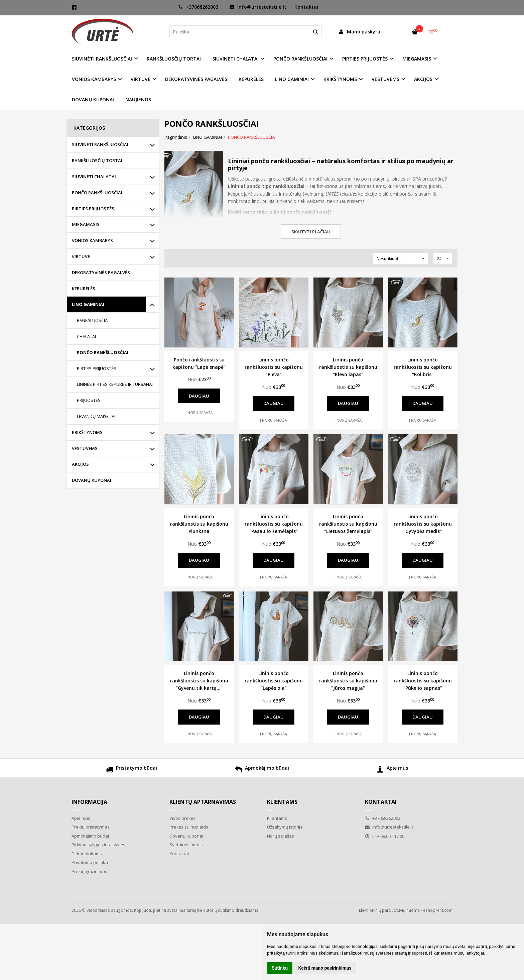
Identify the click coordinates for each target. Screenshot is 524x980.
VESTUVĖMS (85, 448)
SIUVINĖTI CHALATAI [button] (235, 59)
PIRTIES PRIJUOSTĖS (93, 209)
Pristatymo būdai (132, 770)
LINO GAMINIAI (88, 304)
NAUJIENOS (138, 99)
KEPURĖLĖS (251, 79)
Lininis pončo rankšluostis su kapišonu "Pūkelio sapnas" (423, 681)
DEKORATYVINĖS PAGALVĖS (196, 79)
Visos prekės (182, 818)
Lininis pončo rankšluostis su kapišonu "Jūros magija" (348, 681)
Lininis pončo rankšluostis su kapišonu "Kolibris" (423, 367)
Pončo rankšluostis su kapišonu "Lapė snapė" (199, 363)
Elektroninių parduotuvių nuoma (389, 910)
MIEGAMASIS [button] (417, 59)
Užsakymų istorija (285, 827)
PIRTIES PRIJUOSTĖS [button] (365, 59)
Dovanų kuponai (186, 836)
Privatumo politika (90, 862)
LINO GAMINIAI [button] (292, 79)
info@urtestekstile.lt (258, 7)
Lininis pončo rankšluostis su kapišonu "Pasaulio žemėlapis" (274, 524)
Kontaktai (306, 7)
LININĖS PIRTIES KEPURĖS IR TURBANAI (115, 384)
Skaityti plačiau (311, 232)
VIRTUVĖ (81, 256)
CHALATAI (86, 336)
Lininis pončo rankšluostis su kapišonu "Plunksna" (199, 524)
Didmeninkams (87, 854)
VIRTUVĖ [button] (141, 79)
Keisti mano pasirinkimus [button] (325, 968)
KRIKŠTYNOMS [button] (340, 79)
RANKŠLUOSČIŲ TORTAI (174, 59)
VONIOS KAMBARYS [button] (94, 79)
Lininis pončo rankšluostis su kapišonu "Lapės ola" (274, 681)
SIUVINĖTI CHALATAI (94, 177)
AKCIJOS (80, 464)
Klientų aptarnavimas (203, 802)
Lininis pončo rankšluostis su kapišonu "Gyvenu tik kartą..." (199, 681)
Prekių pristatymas (91, 827)
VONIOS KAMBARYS (92, 240)
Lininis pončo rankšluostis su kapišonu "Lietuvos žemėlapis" (348, 524)
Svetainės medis (186, 845)
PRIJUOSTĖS (89, 400)
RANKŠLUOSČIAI (93, 320)
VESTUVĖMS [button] (385, 79)
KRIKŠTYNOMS (87, 432)
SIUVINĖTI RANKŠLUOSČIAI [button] (102, 59)
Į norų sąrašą (199, 412)
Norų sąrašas (281, 836)
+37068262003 (198, 7)
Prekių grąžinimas (89, 871)
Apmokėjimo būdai (262, 770)
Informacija (89, 802)
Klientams (282, 802)
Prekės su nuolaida (189, 827)
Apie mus (392, 770)
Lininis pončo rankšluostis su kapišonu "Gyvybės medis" (423, 524)
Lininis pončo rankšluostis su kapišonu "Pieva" (274, 367)
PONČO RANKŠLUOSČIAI (97, 193)
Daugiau (199, 396)
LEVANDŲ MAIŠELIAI (96, 416)
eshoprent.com (438, 910)
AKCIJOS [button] (423, 79)
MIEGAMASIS (86, 224)
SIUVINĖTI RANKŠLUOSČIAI (100, 144)
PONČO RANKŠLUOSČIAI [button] (300, 59)
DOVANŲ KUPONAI (93, 99)
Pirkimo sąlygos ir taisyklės (98, 845)
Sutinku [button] (280, 968)
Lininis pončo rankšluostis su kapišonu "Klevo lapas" (348, 367)
